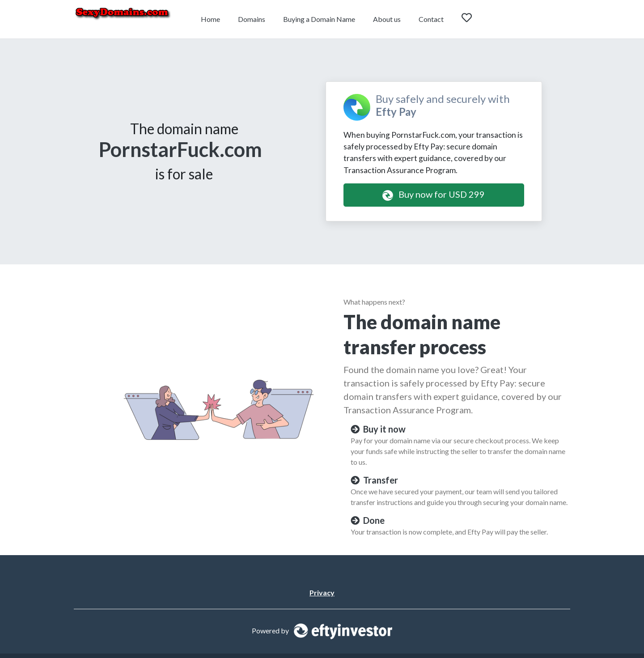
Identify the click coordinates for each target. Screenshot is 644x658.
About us (387, 19)
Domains (252, 19)
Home (210, 19)
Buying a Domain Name (319, 19)
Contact (431, 19)
